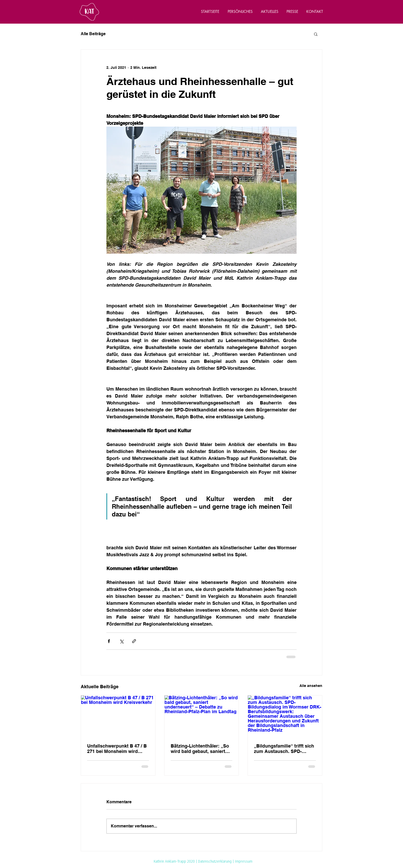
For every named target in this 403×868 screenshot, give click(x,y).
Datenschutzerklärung (215, 861)
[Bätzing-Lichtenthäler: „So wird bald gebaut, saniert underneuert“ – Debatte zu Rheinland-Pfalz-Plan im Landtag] (202, 716)
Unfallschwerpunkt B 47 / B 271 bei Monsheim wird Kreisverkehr (117, 749)
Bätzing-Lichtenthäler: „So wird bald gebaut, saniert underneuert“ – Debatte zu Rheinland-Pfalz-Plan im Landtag (200, 749)
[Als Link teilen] (134, 641)
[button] (316, 34)
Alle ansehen (311, 686)
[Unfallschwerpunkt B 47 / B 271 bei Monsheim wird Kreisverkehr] (118, 716)
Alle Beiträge (93, 34)
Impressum (244, 861)
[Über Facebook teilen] (109, 641)
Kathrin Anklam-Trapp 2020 (174, 861)
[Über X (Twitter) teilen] (121, 641)
